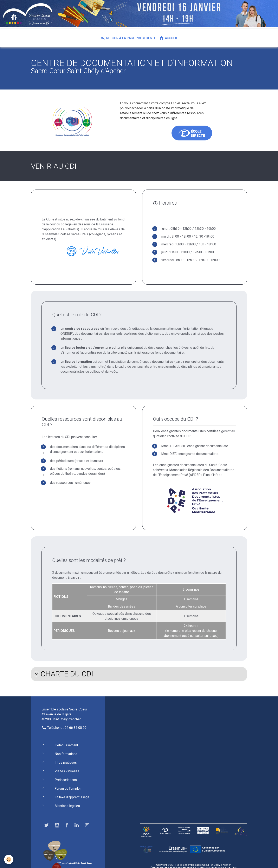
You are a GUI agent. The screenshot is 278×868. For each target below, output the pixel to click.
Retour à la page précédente (128, 38)
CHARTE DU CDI (63, 674)
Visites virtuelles (67, 771)
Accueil (169, 38)
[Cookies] (9, 859)
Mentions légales (67, 806)
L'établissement (66, 745)
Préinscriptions (66, 780)
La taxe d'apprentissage (72, 797)
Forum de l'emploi (68, 789)
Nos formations (66, 754)
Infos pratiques (66, 763)
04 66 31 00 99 (76, 728)
